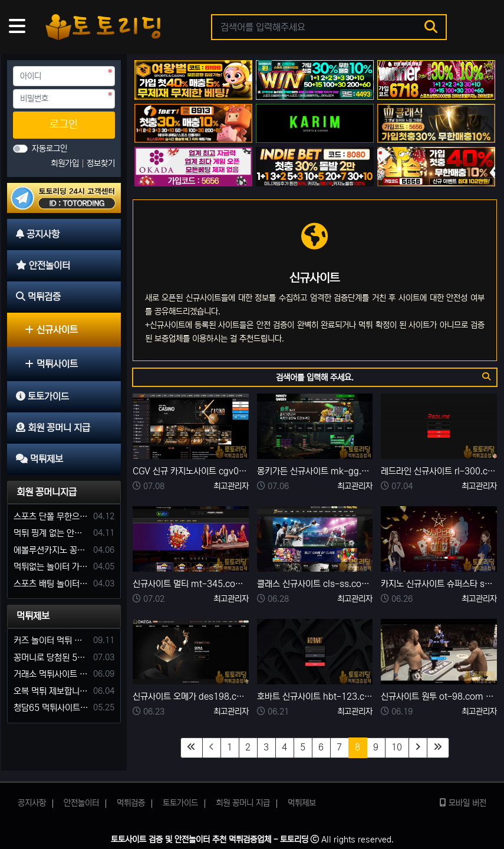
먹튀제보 (33, 616)
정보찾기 (101, 163)
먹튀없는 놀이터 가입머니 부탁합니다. (51, 567)
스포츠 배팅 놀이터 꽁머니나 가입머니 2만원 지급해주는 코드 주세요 (51, 584)
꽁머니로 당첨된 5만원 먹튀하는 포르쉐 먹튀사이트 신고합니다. (51, 658)
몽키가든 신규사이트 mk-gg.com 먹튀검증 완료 (315, 471)
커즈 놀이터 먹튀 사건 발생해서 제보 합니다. (51, 640)
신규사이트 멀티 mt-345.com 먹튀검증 (191, 584)
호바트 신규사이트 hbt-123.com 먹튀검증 (315, 696)
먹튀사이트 (51, 364)
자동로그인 (50, 149)
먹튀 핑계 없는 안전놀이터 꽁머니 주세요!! (51, 533)
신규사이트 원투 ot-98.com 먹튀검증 (439, 696)
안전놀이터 (81, 803)
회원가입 (66, 163)
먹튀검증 (131, 803)
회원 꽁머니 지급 (243, 803)
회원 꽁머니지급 (47, 492)
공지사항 (32, 803)
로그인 (64, 124)
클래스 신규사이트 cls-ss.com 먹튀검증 (315, 584)
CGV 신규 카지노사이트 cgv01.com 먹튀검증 (191, 471)
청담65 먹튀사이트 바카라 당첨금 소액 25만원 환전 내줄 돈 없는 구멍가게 (51, 708)
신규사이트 (51, 330)
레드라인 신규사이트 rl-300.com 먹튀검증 (439, 471)
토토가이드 (180, 803)
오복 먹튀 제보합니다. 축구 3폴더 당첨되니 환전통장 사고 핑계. (51, 691)
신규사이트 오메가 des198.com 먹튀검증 (191, 696)
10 (397, 747)
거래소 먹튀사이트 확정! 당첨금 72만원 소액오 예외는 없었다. (51, 674)
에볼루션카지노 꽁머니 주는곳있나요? (51, 550)
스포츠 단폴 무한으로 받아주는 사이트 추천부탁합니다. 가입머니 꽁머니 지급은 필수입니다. (51, 517)
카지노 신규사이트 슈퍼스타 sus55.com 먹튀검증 (439, 584)
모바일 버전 (463, 803)
